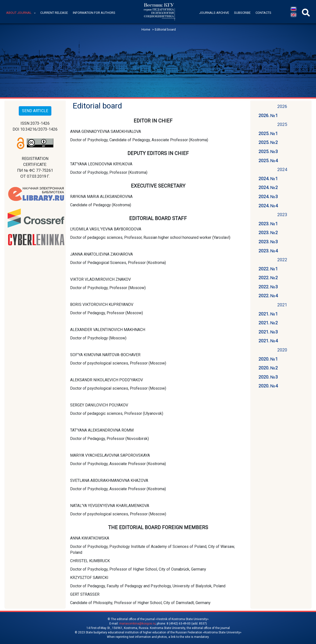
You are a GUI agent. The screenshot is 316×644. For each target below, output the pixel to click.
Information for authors (94, 13)
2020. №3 (268, 377)
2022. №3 (268, 287)
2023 (282, 215)
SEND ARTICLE (35, 111)
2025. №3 (268, 151)
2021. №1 (268, 314)
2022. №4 (268, 296)
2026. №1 (268, 115)
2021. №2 (268, 323)
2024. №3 (268, 197)
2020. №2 (268, 368)
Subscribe (242, 13)
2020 (282, 350)
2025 (282, 124)
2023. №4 (268, 251)
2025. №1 (268, 133)
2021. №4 (268, 341)
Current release (54, 13)
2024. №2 (268, 187)
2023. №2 (268, 233)
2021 (282, 305)
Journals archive (214, 13)
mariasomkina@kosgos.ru (137, 624)
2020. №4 (268, 386)
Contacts (263, 13)
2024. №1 (268, 179)
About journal (19, 13)
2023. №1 (268, 224)
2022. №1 (268, 269)
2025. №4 (268, 161)
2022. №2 (268, 278)
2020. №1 (268, 359)
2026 (282, 106)
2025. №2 (268, 142)
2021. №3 (268, 332)
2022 (282, 260)
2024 (282, 169)
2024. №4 (268, 206)
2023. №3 (268, 242)
